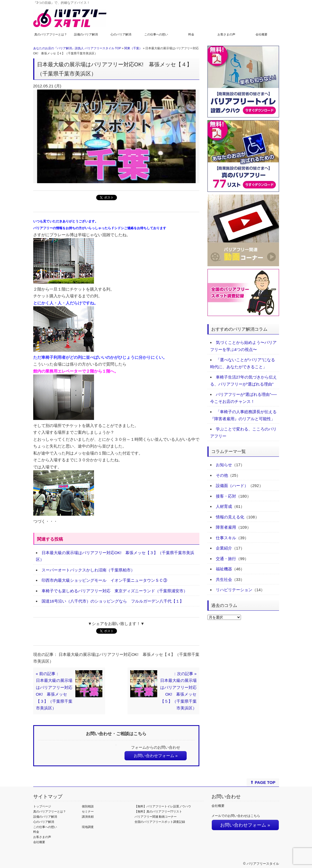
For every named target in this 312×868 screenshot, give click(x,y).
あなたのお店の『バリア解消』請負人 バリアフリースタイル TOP (77, 48)
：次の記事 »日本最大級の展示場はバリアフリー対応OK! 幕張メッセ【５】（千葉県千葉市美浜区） (178, 691)
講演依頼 (88, 817)
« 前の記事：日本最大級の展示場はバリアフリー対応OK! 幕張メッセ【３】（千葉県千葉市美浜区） (54, 691)
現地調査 (88, 827)
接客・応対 (226, 496)
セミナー (88, 811)
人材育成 (224, 506)
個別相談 (88, 806)
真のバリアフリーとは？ (51, 34)
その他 (222, 475)
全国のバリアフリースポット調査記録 (160, 822)
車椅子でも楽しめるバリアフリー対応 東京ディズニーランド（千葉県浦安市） (115, 591)
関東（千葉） (133, 48)
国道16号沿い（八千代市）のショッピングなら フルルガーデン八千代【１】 (113, 601)
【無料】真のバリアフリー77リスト (158, 811)
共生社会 (224, 579)
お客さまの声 (226, 34)
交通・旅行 (226, 559)
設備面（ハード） (232, 486)
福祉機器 (224, 569)
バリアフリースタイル (263, 864)
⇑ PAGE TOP (263, 782)
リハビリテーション (234, 590)
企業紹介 (224, 548)
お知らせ (224, 465)
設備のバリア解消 (86, 34)
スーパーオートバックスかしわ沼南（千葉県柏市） (88, 570)
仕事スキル (226, 538)
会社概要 (261, 34)
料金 (191, 34)
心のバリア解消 (121, 34)
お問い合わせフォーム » (156, 756)
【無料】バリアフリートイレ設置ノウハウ (163, 806)
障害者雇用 (226, 527)
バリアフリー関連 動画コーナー (156, 817)
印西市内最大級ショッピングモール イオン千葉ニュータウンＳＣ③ (104, 580)
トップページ (42, 806)
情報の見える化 (230, 517)
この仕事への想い (156, 34)
